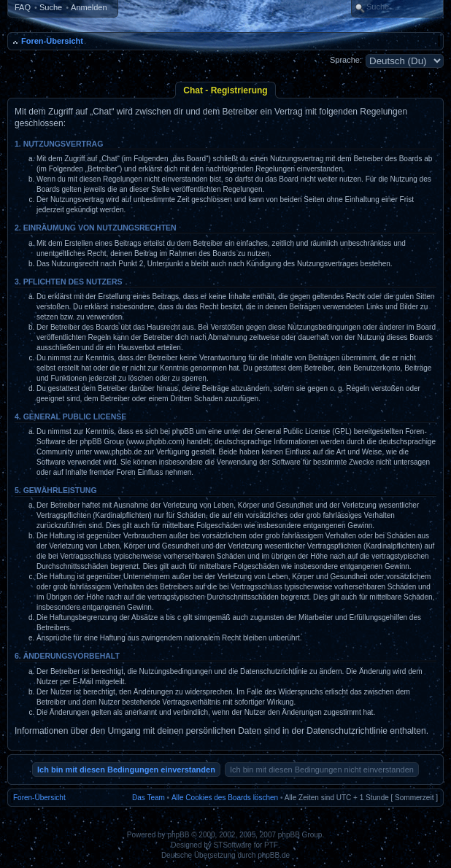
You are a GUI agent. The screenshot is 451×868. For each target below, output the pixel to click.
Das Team (149, 798)
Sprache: (346, 60)
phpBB (178, 835)
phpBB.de (274, 855)
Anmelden (89, 7)
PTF (271, 845)
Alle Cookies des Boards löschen (225, 798)
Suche (51, 7)
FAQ (23, 7)
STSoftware (233, 845)
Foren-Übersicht (52, 41)
